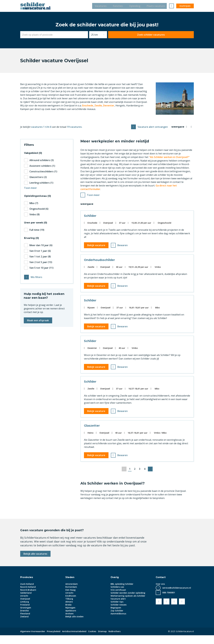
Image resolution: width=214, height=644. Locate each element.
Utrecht (24, 605)
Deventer (109, 106)
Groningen (26, 616)
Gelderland (26, 602)
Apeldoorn (71, 619)
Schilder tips (117, 610)
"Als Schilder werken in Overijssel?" (169, 157)
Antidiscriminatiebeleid (74, 640)
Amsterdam (72, 593)
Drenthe (24, 619)
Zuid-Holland (27, 593)
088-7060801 (169, 601)
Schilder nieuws (119, 613)
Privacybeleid (54, 640)
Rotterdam (71, 596)
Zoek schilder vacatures (174, 35)
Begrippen (116, 616)
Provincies (27, 586)
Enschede (88, 106)
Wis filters (36, 277)
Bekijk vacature (97, 246)
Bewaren (123, 246)
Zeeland (24, 625)
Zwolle (98, 106)
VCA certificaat (118, 599)
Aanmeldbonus (118, 622)
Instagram (182, 610)
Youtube (166, 610)
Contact (161, 586)
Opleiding (136, 6)
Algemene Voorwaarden (33, 640)
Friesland (25, 613)
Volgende (151, 478)
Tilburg (69, 607)
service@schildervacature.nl (177, 597)
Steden (70, 586)
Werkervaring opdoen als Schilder (128, 605)
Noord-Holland (28, 596)
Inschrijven (185, 6)
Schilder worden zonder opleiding (128, 602)
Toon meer (93, 195)
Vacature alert (118, 607)
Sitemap (102, 640)
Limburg (25, 610)
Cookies (92, 640)
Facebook (159, 610)
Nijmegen (70, 616)
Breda (68, 613)
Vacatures (100, 6)
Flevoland (25, 622)
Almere (69, 610)
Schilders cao (117, 596)
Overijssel (25, 607)
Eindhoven (71, 605)
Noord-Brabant (28, 599)
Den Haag (70, 599)
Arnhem (69, 622)
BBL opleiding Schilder (122, 593)
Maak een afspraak (38, 321)
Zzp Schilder (117, 619)
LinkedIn (174, 610)
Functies (118, 6)
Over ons (160, 593)
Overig (115, 586)
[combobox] (78, 35)
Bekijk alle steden (74, 625)
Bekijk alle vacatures (35, 562)
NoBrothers (115, 640)
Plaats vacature (158, 6)
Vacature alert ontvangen (153, 127)
